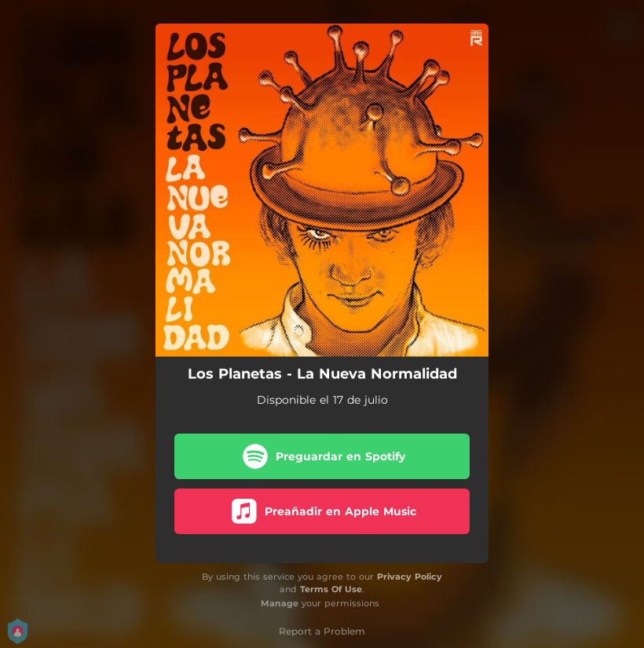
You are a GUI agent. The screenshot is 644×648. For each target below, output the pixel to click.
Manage (280, 603)
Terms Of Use (331, 589)
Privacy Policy (410, 577)
